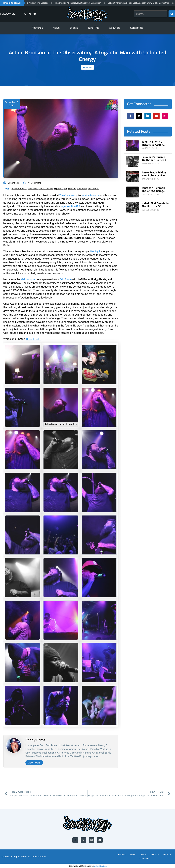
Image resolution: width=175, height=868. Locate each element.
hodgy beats (70, 189)
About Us (115, 28)
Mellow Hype (28, 279)
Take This (93, 28)
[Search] (172, 14)
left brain (82, 189)
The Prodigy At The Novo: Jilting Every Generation (89, 3)
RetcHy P (96, 251)
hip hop (58, 189)
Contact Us (137, 28)
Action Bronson (92, 195)
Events (74, 28)
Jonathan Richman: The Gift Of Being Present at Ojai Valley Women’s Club (155, 187)
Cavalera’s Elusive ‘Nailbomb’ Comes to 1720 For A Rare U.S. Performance (153, 158)
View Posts (34, 763)
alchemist (32, 189)
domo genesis (46, 189)
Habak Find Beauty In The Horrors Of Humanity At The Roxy (154, 202)
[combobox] (150, 14)
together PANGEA (83, 206)
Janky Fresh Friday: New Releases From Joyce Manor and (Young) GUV (153, 173)
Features (37, 28)
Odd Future (67, 279)
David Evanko (34, 339)
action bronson (19, 189)
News (56, 28)
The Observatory (69, 195)
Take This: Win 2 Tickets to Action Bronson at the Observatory (156, 143)
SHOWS (89, 67)
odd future (94, 189)
